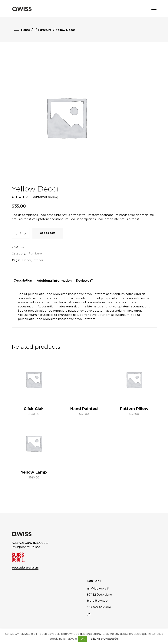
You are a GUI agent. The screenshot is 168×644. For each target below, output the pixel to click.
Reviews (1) (85, 281)
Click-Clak (34, 409)
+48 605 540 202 (99, 607)
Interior (38, 260)
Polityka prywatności (104, 639)
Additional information (54, 281)
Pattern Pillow (134, 409)
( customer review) (44, 197)
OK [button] (82, 639)
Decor (27, 260)
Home (26, 30)
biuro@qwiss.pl (98, 601)
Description (23, 280)
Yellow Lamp (34, 472)
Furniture (45, 30)
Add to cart (48, 233)
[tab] (23, 281)
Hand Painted (84, 409)
